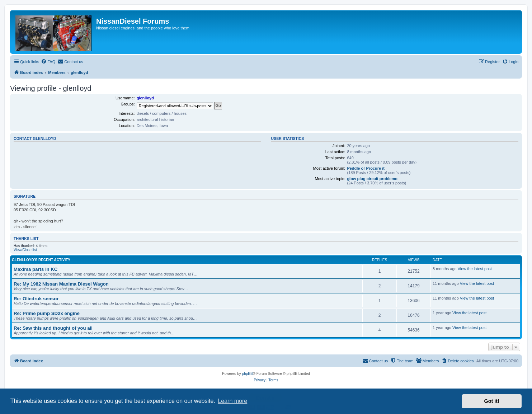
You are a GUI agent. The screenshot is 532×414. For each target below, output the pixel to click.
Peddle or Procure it (366, 168)
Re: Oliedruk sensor (36, 299)
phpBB (248, 374)
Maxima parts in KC (36, 269)
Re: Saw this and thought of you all (53, 328)
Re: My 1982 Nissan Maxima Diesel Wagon (61, 284)
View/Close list (25, 250)
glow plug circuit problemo (372, 179)
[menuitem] (48, 62)
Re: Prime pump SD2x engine (47, 313)
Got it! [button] (492, 401)
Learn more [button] (232, 401)
